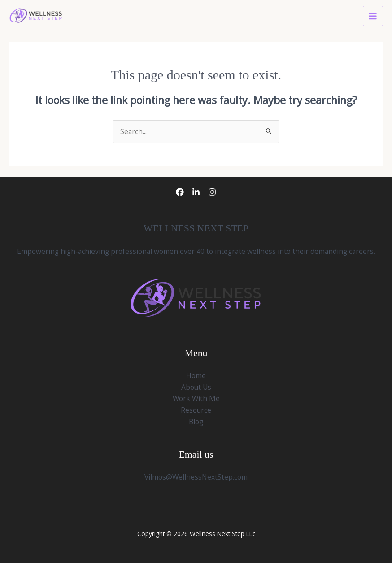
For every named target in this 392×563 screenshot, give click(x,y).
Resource (196, 410)
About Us (196, 387)
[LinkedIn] (196, 192)
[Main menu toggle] (373, 16)
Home (196, 375)
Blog (196, 422)
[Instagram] (212, 192)
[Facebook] (180, 192)
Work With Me (196, 398)
